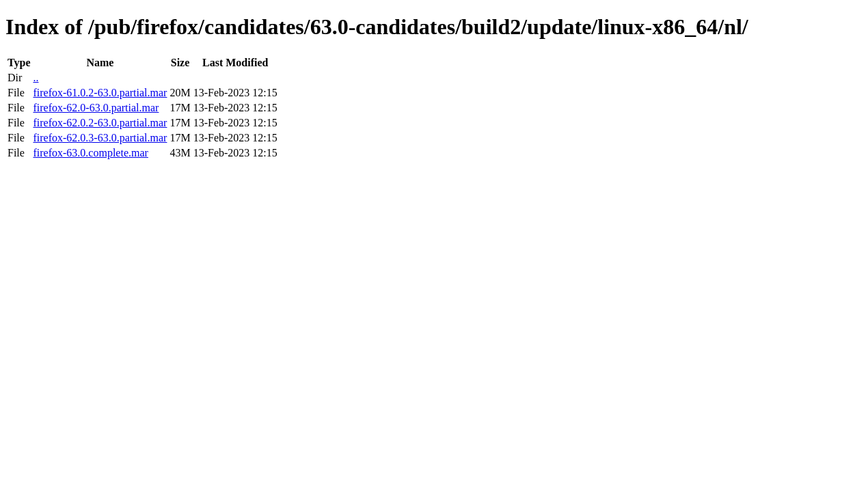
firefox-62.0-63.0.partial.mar (96, 108)
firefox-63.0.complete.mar (90, 153)
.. (36, 78)
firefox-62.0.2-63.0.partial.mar (100, 123)
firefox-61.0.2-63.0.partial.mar (100, 93)
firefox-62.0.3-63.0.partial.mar (100, 138)
